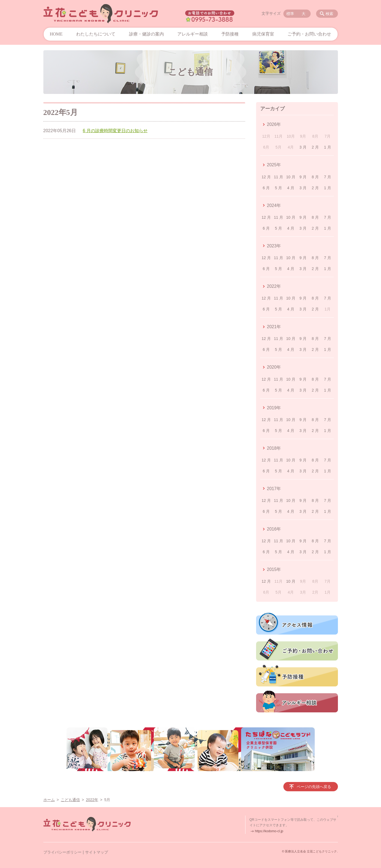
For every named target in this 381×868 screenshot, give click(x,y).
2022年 (274, 286)
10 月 (291, 177)
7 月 (328, 177)
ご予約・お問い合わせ (309, 34)
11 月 (278, 177)
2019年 (274, 408)
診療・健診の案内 (146, 34)
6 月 (266, 188)
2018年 (274, 448)
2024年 (274, 205)
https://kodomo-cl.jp (269, 831)
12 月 (266, 177)
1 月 (328, 147)
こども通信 (70, 800)
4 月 (291, 188)
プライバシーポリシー (62, 852)
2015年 (274, 569)
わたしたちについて (96, 34)
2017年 (274, 489)
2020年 (274, 367)
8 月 (315, 177)
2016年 (274, 529)
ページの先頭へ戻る (314, 787)
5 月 (278, 188)
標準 (290, 14)
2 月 (315, 147)
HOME (56, 34)
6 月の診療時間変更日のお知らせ (115, 131)
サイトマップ (97, 852)
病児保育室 (263, 34)
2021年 (274, 327)
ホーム (49, 800)
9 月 (303, 177)
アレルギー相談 (193, 34)
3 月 (303, 147)
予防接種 (230, 34)
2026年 (274, 124)
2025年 (274, 165)
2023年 (274, 246)
